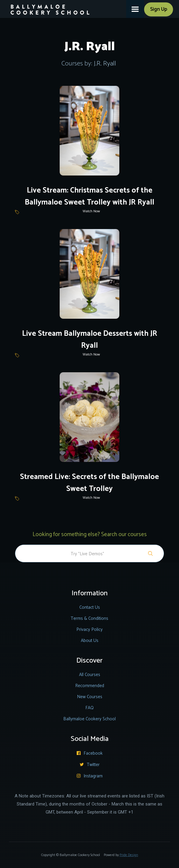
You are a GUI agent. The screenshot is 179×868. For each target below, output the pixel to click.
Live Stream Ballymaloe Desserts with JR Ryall (90, 340)
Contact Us (90, 607)
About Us (90, 641)
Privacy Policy (89, 630)
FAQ (89, 708)
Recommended (90, 686)
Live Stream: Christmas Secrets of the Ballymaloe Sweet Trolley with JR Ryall (89, 196)
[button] (135, 9)
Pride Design (129, 855)
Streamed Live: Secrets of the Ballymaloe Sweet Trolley (89, 483)
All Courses (90, 675)
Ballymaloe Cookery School (89, 719)
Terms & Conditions (89, 618)
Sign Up (159, 9)
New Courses (90, 697)
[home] (46, 7)
